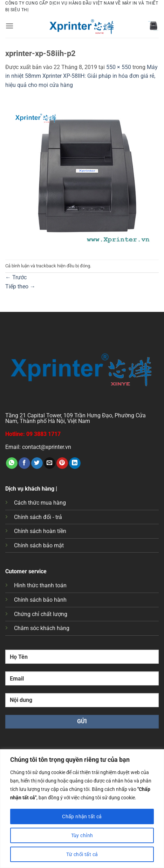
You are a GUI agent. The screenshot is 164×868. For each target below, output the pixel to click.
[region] (82, 809)
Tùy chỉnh (82, 835)
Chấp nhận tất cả (82, 816)
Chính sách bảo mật (39, 545)
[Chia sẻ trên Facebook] (24, 463)
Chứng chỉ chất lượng (41, 614)
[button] (9, 26)
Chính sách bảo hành (40, 600)
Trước (16, 277)
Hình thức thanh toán (40, 585)
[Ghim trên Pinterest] (62, 463)
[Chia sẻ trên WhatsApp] (12, 463)
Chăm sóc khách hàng (42, 628)
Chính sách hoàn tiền (40, 531)
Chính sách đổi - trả (38, 517)
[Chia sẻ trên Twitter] (37, 463)
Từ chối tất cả (82, 854)
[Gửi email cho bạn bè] (50, 463)
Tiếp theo (20, 286)
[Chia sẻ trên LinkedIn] (75, 463)
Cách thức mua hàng (40, 503)
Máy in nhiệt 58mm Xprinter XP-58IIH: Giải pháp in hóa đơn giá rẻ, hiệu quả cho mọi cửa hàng (81, 76)
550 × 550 (119, 67)
